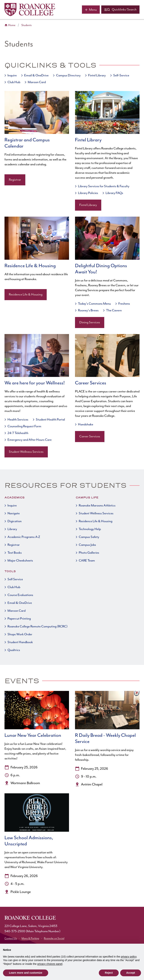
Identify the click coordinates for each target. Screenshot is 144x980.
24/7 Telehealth (18, 433)
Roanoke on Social (54, 938)
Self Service (15, 579)
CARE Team (87, 561)
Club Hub (14, 82)
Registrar (15, 180)
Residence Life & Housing (30, 266)
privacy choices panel (50, 964)
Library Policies (88, 193)
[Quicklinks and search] (120, 10)
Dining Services (90, 322)
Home (12, 25)
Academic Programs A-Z (24, 537)
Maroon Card (37, 82)
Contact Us (11, 938)
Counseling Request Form (24, 426)
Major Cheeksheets (20, 561)
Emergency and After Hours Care (30, 440)
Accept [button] (131, 973)
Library (12, 529)
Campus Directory (68, 75)
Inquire (12, 75)
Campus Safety (89, 537)
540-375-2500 (15, 931)
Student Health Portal (50, 420)
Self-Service (121, 75)
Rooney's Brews (88, 310)
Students (27, 25)
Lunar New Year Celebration (33, 735)
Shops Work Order (20, 634)
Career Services (91, 383)
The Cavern (114, 310)
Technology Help (90, 529)
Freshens (124, 304)
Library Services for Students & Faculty (104, 186)
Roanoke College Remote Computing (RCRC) (37, 626)
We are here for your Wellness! (35, 383)
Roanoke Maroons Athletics (97, 506)
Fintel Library (97, 75)
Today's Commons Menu (94, 304)
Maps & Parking (30, 938)
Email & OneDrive (36, 75)
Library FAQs (114, 193)
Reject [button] (109, 973)
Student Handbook (20, 642)
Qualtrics (14, 650)
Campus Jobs (87, 545)
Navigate (14, 513)
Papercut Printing (19, 619)
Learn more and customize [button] (26, 973)
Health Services (18, 420)
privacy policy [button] (129, 957)
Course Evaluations (20, 595)
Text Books (15, 553)
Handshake (86, 424)
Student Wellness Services (26, 452)
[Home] (30, 10)
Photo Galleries (89, 553)
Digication (15, 521)
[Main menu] (91, 10)
